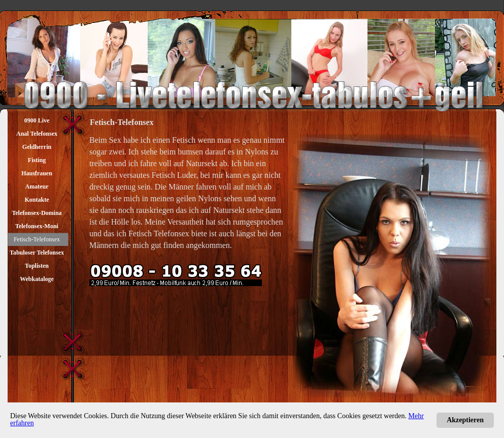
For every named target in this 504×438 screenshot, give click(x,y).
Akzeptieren (465, 420)
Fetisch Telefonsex (159, 233)
